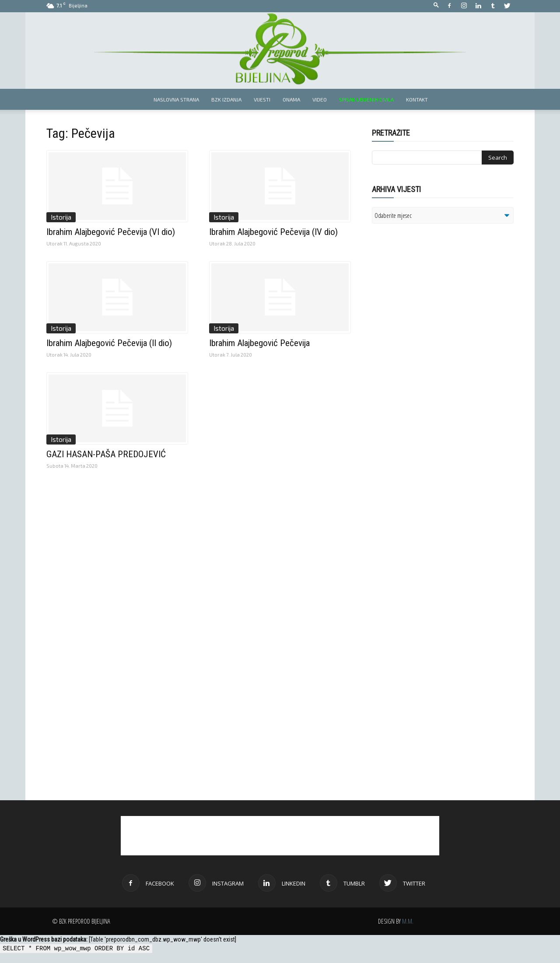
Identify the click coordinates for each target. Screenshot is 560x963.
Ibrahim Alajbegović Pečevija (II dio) (109, 343)
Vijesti (262, 99)
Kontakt (417, 99)
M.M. (408, 921)
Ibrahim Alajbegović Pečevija (259, 343)
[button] (436, 5)
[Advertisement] (440, 343)
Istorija (61, 217)
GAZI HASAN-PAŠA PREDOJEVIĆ (106, 454)
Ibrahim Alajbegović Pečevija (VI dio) (111, 232)
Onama (291, 99)
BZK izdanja (226, 99)
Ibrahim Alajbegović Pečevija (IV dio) (273, 232)
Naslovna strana (176, 99)
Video (320, 99)
